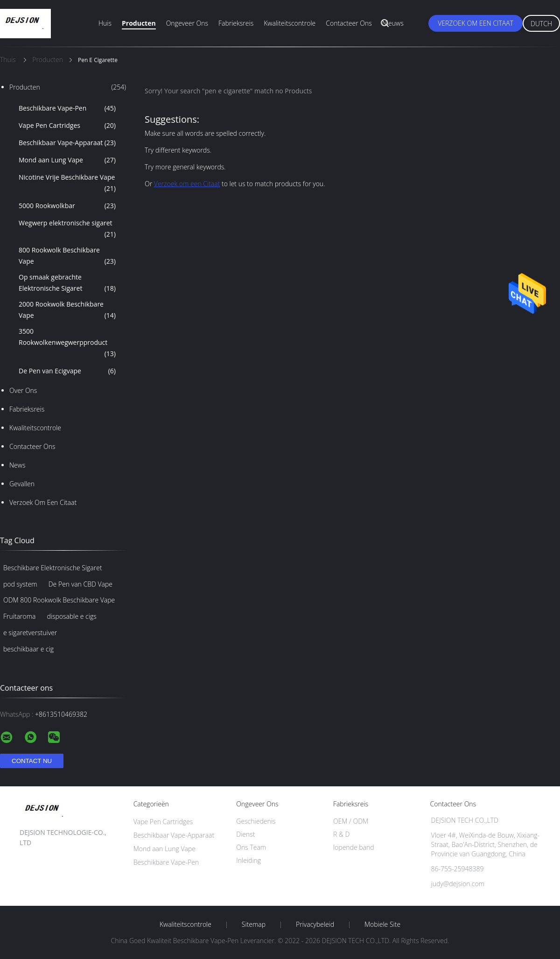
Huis (105, 23)
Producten (139, 23)
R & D (341, 834)
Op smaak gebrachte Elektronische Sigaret (67, 283)
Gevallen (22, 484)
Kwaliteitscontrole (290, 23)
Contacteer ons (349, 23)
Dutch (541, 24)
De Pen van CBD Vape (80, 584)
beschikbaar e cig (28, 649)
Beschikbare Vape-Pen (67, 108)
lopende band (354, 847)
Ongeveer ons (187, 23)
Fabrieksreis (236, 23)
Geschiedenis (256, 821)
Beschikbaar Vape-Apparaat (67, 143)
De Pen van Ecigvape (67, 371)
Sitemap (254, 924)
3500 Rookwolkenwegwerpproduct (67, 343)
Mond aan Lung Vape (67, 160)
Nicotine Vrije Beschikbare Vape (67, 183)
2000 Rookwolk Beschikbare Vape (67, 310)
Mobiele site (382, 924)
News (17, 465)
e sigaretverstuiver (30, 633)
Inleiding (248, 860)
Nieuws (393, 23)
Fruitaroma (19, 616)
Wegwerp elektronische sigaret (67, 229)
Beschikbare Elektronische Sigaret (53, 568)
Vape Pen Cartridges (67, 126)
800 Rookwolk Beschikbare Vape (67, 256)
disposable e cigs (71, 616)
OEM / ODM (351, 821)
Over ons (23, 390)
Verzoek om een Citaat (476, 23)
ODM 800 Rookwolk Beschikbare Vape (59, 600)
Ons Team (251, 847)
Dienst (245, 834)
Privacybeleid (315, 924)
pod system (20, 584)
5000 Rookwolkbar (67, 206)
